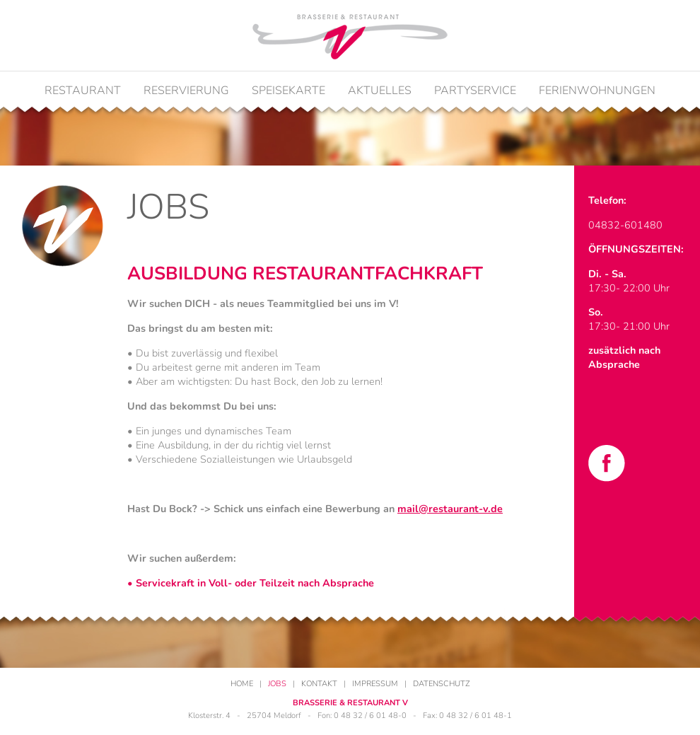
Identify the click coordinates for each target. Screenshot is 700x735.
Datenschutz (442, 684)
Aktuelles (380, 91)
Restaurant (83, 91)
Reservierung (186, 91)
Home (242, 684)
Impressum (375, 684)
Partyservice (475, 91)
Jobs (277, 684)
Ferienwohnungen (597, 91)
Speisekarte (288, 91)
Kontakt (319, 684)
